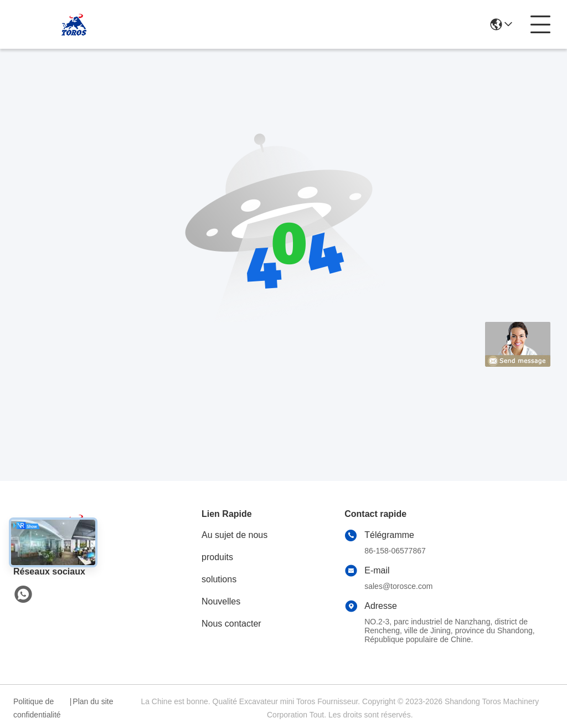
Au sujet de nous (234, 535)
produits (217, 557)
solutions (219, 579)
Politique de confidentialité (37, 708)
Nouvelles (221, 601)
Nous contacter (231, 624)
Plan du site (93, 701)
